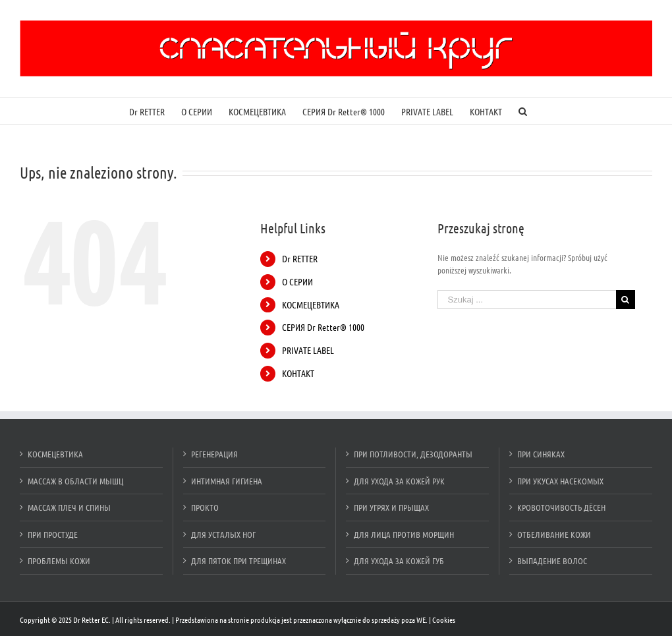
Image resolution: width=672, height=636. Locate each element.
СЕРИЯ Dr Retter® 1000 (323, 327)
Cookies (444, 620)
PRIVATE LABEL (308, 350)
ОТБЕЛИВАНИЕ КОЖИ (554, 534)
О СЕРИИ (297, 281)
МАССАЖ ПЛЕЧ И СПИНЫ (69, 507)
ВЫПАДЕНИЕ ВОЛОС (552, 561)
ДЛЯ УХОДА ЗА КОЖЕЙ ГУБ (399, 561)
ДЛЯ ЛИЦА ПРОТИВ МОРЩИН (404, 534)
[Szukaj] (523, 111)
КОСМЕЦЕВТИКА (311, 304)
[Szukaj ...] (527, 300)
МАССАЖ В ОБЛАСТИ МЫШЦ (75, 481)
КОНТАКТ (298, 373)
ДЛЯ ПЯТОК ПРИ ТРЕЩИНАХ (238, 561)
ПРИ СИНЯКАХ (541, 454)
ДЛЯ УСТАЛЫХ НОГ (223, 534)
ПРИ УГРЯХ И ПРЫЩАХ (391, 507)
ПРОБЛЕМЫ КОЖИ (59, 561)
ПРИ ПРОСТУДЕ (53, 534)
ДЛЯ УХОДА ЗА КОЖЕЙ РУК (399, 481)
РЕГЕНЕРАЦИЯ (214, 454)
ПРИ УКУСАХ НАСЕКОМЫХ (560, 481)
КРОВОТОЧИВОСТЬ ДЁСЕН (561, 507)
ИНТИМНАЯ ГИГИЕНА (227, 481)
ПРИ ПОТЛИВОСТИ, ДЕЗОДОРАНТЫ (413, 454)
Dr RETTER (300, 258)
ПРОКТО (205, 507)
